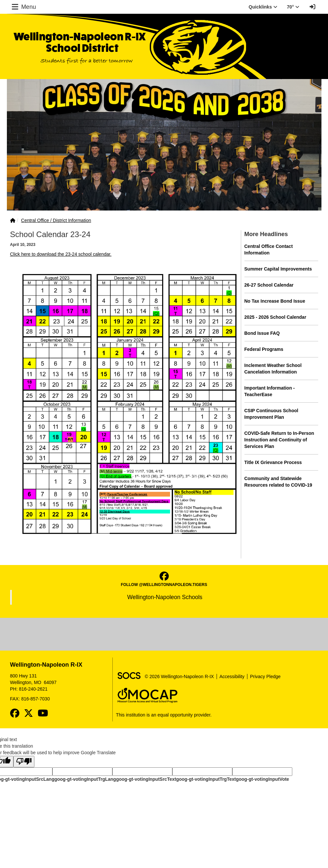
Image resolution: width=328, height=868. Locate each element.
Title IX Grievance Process (273, 462)
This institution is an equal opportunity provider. (164, 715)
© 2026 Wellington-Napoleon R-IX (179, 676)
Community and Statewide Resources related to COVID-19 (278, 482)
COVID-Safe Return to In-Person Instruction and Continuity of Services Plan (279, 440)
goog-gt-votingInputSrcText (146, 779)
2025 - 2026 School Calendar (275, 317)
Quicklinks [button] (263, 7)
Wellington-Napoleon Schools (165, 597)
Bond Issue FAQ (262, 333)
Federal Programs (264, 349)
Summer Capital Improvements (278, 269)
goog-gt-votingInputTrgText (206, 779)
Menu (23, 7)
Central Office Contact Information (269, 250)
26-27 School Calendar (269, 285)
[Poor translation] (24, 762)
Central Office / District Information (56, 220)
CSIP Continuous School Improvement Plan (271, 414)
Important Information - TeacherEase (270, 391)
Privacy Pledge (265, 676)
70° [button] (293, 7)
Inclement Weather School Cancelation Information (273, 369)
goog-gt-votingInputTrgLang (85, 779)
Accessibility (232, 676)
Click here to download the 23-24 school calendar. (61, 254)
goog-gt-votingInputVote (262, 779)
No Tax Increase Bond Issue (275, 301)
